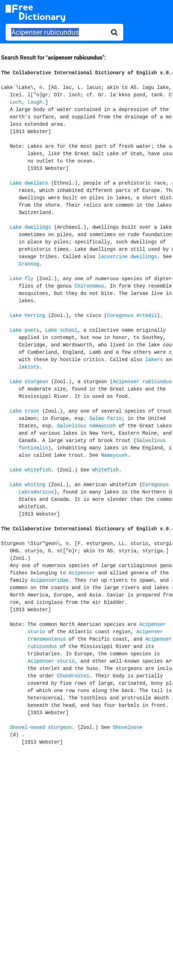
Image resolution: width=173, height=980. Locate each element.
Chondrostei (73, 676)
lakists (29, 367)
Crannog (29, 264)
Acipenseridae (50, 580)
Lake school (61, 330)
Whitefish (105, 470)
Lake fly (22, 279)
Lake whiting (27, 485)
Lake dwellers (29, 183)
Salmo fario (105, 419)
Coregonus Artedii (132, 316)
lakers (154, 360)
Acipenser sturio (51, 661)
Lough (35, 102)
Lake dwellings (30, 227)
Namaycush (115, 455)
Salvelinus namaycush (86, 426)
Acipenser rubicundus (142, 382)
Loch (16, 102)
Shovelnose (127, 727)
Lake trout (25, 411)
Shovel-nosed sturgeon (41, 727)
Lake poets (25, 330)
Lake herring (27, 316)
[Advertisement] (87, 809)
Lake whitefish (30, 470)
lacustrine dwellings (127, 257)
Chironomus (89, 286)
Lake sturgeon (29, 382)
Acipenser (82, 573)
